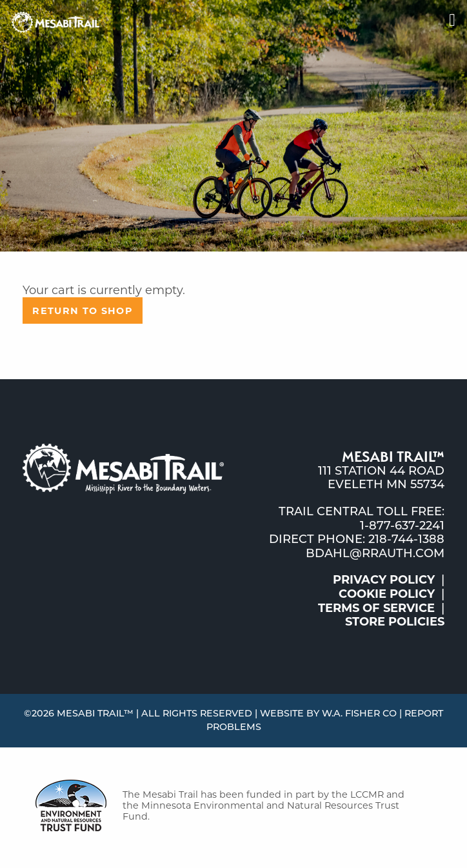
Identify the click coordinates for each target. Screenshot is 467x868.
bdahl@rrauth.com (375, 553)
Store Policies (395, 622)
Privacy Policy (384, 580)
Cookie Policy (387, 594)
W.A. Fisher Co (359, 713)
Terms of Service (376, 608)
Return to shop (83, 311)
